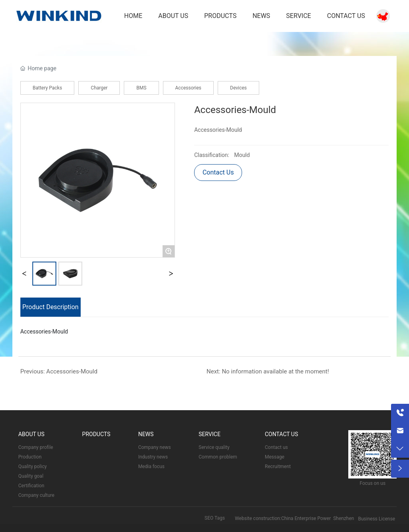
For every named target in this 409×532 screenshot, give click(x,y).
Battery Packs (48, 88)
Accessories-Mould (72, 371)
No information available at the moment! (275, 371)
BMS (141, 88)
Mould (242, 155)
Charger (99, 88)
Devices (238, 88)
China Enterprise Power (306, 518)
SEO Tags (215, 518)
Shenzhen (343, 518)
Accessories (189, 88)
